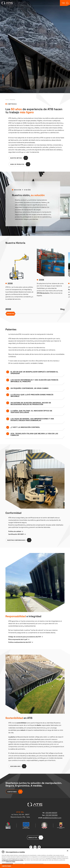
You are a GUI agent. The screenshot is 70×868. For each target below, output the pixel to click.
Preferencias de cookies (30, 858)
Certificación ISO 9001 (16, 534)
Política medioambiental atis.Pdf (20, 642)
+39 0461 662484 (51, 815)
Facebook (31, 847)
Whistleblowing (42, 858)
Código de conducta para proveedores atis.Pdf (25, 637)
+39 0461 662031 (51, 813)
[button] (63, 3)
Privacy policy (31, 856)
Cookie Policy (39, 856)
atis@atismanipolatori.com (52, 818)
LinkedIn (35, 847)
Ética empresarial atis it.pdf (18, 639)
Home (7, 99)
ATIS (7, 3)
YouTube (39, 847)
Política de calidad (15, 531)
